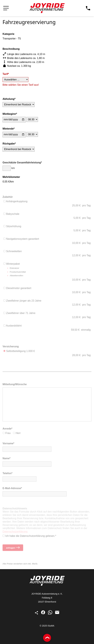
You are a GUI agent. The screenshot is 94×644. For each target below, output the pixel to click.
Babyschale (11, 214)
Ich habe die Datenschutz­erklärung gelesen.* (29, 536)
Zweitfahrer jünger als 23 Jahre (22, 301)
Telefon (7, 474)
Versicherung (11, 347)
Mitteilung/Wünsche (15, 385)
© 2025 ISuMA (47, 626)
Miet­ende (8, 129)
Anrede (7, 429)
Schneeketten (13, 252)
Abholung (9, 99)
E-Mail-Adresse (12, 489)
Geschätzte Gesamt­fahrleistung (22, 163)
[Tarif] (15, 80)
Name (6, 459)
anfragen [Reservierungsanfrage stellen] (13, 548)
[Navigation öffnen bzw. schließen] (6, 8)
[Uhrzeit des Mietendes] (32, 135)
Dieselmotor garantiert (17, 289)
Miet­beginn (9, 114)
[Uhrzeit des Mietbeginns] (32, 120)
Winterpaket (47, 271)
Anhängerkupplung (15, 202)
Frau (7, 434)
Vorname (8, 444)
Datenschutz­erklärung (15, 533)
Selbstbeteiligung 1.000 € (19, 351)
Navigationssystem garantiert (21, 239)
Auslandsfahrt (12, 326)
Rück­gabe (9, 144)
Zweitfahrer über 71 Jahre (19, 314)
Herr (17, 434)
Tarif (5, 74)
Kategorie (8, 34)
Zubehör (8, 197)
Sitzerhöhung (12, 227)
